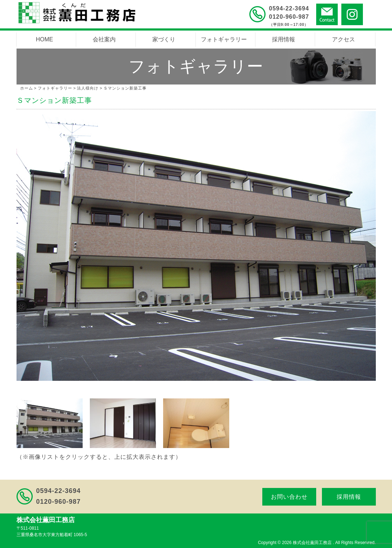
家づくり (164, 39)
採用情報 (283, 39)
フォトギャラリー (224, 39)
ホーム (27, 88)
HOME (45, 39)
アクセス (343, 39)
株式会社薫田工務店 (313, 543)
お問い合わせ (289, 497)
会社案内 (104, 39)
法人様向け (88, 88)
